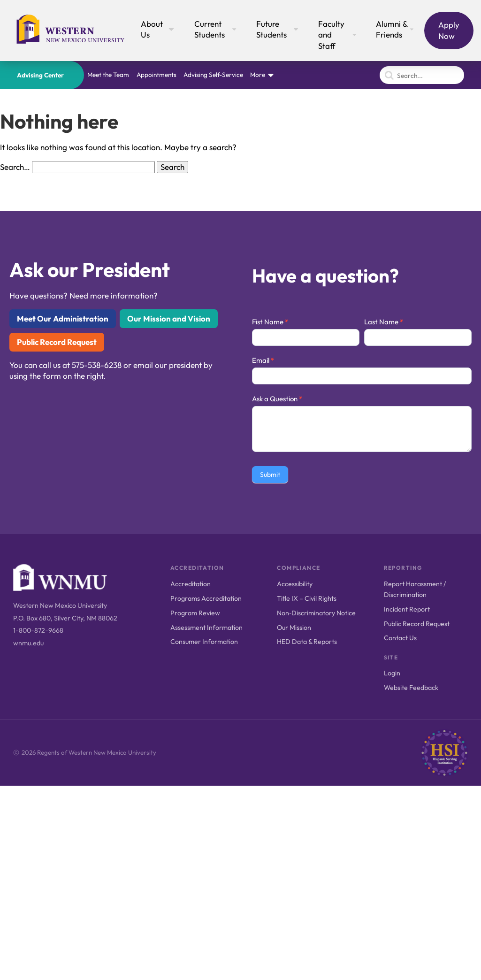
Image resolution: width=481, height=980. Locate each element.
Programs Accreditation (206, 598)
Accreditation (191, 584)
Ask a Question (277, 399)
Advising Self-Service (213, 75)
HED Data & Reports (307, 642)
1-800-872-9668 (38, 630)
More (258, 75)
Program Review (195, 613)
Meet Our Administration (63, 318)
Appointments (157, 75)
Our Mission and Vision (169, 318)
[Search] (422, 75)
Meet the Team (108, 75)
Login (392, 673)
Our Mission (294, 628)
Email (263, 360)
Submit (270, 475)
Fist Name (270, 322)
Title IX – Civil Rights (307, 598)
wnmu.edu (28, 643)
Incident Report (407, 609)
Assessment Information (206, 628)
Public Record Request (57, 342)
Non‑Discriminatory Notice (316, 613)
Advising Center (40, 75)
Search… (15, 167)
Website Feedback (411, 688)
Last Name (384, 322)
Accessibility (295, 584)
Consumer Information (204, 642)
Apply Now (449, 30)
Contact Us (400, 638)
